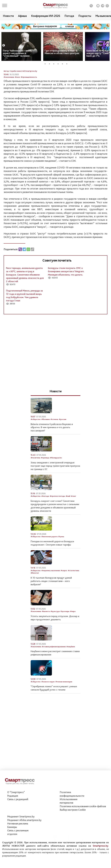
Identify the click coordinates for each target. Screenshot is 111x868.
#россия (63, 440)
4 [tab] (59, 63)
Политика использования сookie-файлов (83, 820)
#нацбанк (71, 667)
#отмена (54, 440)
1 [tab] (46, 63)
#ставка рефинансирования (54, 667)
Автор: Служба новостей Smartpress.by (20, 91)
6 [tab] (68, 63)
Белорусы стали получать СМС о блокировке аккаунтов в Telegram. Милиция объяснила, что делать (66, 292)
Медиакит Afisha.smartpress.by (24, 833)
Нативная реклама (18, 837)
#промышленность (29, 97)
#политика (35, 478)
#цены (61, 557)
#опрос (64, 591)
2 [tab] (50, 63)
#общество (36, 440)
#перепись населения (51, 591)
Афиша (22, 16)
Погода (69, 16)
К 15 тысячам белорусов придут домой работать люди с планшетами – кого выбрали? (51, 601)
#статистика (73, 591)
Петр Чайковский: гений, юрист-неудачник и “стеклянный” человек (17, 53)
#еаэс (17, 97)
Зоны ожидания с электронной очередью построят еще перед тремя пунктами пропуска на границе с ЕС (55, 486)
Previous (4, 45)
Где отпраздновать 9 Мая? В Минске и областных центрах (62, 52)
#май (68, 516)
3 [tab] (55, 63)
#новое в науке (48, 702)
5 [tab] (63, 63)
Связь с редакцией (18, 813)
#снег (73, 516)
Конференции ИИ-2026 (46, 16)
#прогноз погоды (57, 516)
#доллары (65, 632)
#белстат (35, 593)
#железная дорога (49, 557)
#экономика (9, 97)
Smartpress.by (101, 859)
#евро (73, 632)
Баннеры (12, 840)
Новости (8, 16)
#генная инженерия (64, 702)
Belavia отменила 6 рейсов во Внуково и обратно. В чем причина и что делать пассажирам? (52, 448)
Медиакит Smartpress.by (21, 830)
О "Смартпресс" (16, 806)
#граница (45, 478)
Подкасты (85, 16)
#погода (45, 516)
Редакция (13, 809)
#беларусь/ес (56, 478)
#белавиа (46, 440)
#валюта (46, 632)
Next (108, 45)
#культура (55, 632)
